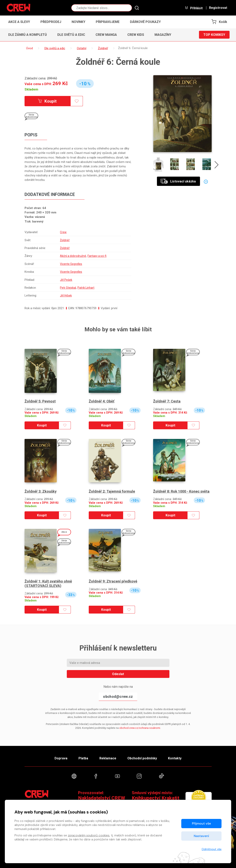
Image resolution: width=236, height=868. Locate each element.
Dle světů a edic (71, 35)
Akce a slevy (19, 22)
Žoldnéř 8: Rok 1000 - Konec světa (181, 491)
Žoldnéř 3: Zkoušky (41, 491)
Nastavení (201, 836)
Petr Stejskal (67, 288)
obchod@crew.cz (118, 697)
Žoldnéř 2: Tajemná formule (112, 491)
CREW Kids (136, 35)
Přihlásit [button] (194, 8)
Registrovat (218, 8)
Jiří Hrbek (65, 296)
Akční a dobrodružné (73, 256)
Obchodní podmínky (142, 758)
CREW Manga (106, 35)
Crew (62, 232)
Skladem (31, 89)
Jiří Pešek (65, 280)
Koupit (47, 101)
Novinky (78, 22)
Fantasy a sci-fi (98, 256)
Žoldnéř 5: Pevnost (40, 401)
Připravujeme (108, 22)
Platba (83, 758)
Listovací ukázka (178, 181)
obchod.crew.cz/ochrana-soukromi (140, 728)
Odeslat (118, 674)
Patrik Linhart (86, 288)
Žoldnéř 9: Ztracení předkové (113, 581)
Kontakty (175, 758)
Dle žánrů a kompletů (28, 35)
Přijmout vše (201, 823)
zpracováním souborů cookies (89, 835)
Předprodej (51, 22)
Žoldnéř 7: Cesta (167, 401)
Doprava (61, 758)
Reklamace (108, 758)
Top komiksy (214, 35)
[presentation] (216, 166)
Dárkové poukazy (145, 22)
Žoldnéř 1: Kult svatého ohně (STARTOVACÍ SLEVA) (48, 583)
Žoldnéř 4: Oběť (102, 401)
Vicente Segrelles (70, 264)
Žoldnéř (64, 240)
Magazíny (163, 35)
